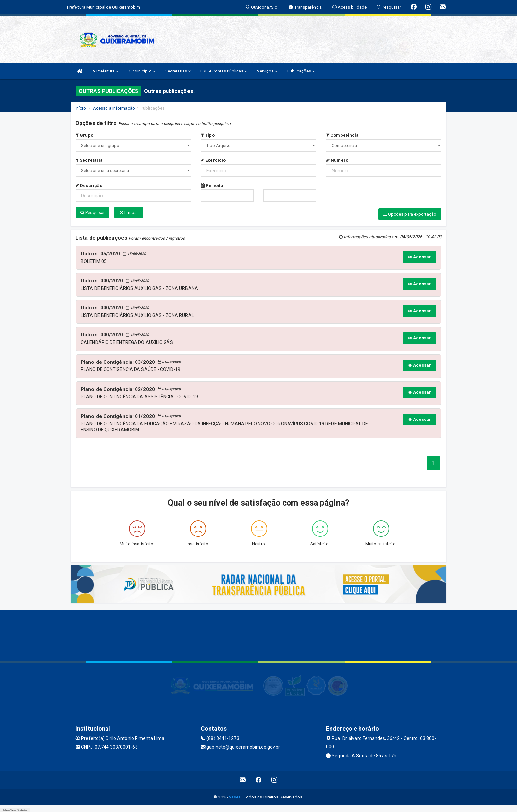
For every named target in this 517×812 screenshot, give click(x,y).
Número (337, 160)
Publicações (301, 71)
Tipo (208, 135)
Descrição (89, 185)
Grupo (84, 135)
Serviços (267, 71)
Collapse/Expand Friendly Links (15, 809)
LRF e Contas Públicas (224, 71)
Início (81, 108)
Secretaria (89, 160)
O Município (142, 71)
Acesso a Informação (114, 108)
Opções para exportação (410, 214)
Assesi (235, 796)
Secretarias (178, 71)
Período (212, 185)
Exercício (213, 160)
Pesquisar (92, 212)
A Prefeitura (105, 71)
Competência (342, 135)
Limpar (129, 212)
